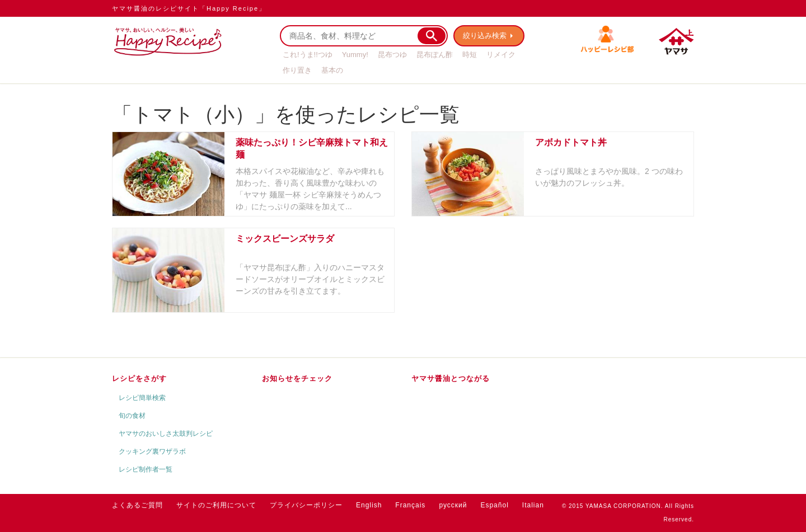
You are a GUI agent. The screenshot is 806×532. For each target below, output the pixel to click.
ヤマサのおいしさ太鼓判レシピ (166, 434)
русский (453, 505)
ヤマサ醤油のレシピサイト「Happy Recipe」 (189, 8)
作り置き (297, 70)
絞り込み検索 (485, 36)
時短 (470, 55)
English (369, 505)
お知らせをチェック (297, 378)
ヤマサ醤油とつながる (451, 378)
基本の (332, 70)
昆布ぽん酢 (435, 55)
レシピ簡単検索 (142, 398)
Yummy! (355, 55)
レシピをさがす (139, 378)
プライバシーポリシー (306, 505)
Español (494, 505)
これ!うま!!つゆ (308, 55)
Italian (533, 505)
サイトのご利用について (216, 505)
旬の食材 (132, 416)
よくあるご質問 (137, 505)
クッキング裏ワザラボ (152, 451)
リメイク (501, 55)
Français (410, 505)
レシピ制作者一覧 (146, 469)
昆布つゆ (392, 55)
